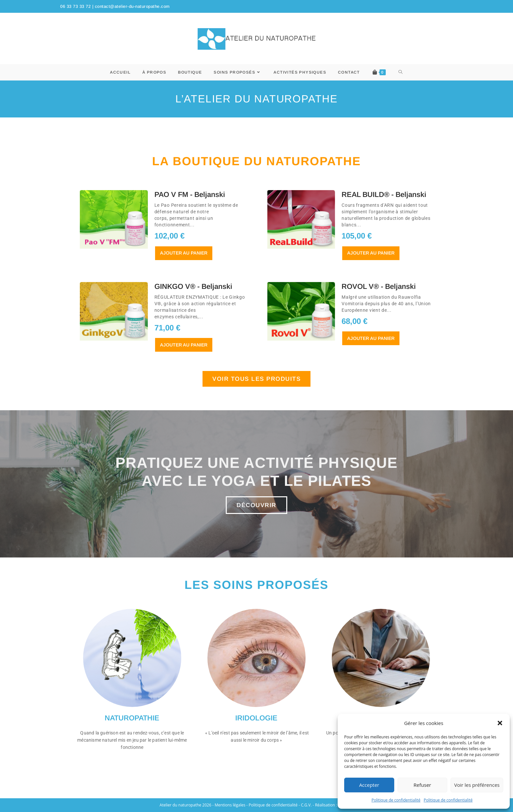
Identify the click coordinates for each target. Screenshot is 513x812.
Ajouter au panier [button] (184, 253)
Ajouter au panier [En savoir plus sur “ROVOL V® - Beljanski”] (371, 338)
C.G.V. (306, 805)
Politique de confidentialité (396, 800)
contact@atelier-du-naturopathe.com (132, 6)
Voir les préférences (477, 785)
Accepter (369, 785)
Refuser (422, 785)
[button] (500, 723)
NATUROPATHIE (132, 718)
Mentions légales (230, 805)
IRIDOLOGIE (256, 718)
